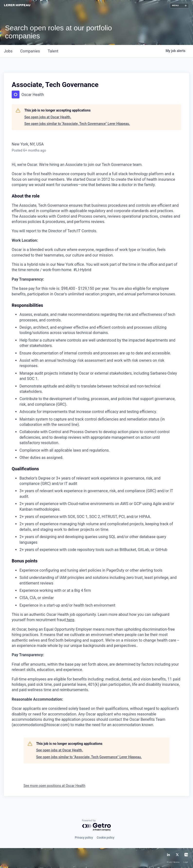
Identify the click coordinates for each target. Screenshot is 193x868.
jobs (8, 51)
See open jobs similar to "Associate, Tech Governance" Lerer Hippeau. (77, 124)
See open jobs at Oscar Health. (48, 117)
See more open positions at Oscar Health (55, 786)
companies (30, 51)
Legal (186, 862)
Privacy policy (84, 838)
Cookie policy (106, 838)
